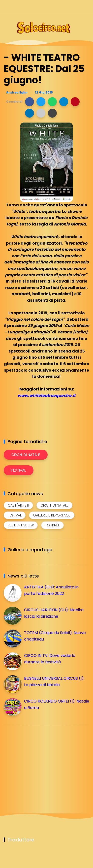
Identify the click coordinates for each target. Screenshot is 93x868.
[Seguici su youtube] (86, 7)
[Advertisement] (41, 763)
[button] (30, 102)
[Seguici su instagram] (60, 7)
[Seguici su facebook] (51, 7)
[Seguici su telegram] (69, 7)
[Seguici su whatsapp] (77, 7)
